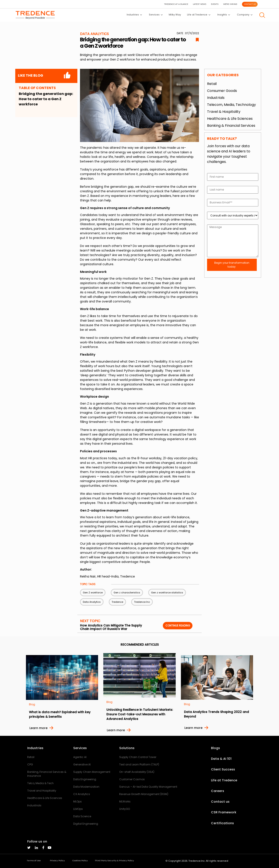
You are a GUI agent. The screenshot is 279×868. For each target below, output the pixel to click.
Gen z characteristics (127, 593)
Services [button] (156, 15)
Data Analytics (92, 602)
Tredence (117, 602)
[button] (262, 15)
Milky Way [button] (175, 15)
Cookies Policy (80, 860)
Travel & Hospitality (224, 112)
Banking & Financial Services (231, 126)
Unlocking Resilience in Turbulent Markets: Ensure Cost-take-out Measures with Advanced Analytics (140, 714)
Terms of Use (34, 860)
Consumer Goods (222, 91)
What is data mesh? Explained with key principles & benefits (60, 714)
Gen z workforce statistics (167, 593)
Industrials (216, 98)
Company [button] (245, 15)
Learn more (38, 728)
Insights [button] (224, 15)
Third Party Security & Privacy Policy (114, 860)
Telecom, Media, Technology (231, 105)
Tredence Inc (142, 602)
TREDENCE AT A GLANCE (176, 4)
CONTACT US (250, 4)
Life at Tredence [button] (199, 15)
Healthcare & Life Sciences (230, 119)
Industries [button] (134, 15)
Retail (212, 84)
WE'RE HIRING (230, 4)
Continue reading (178, 626)
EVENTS (215, 4)
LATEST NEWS (200, 4)
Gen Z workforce (93, 593)
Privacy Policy (57, 860)
